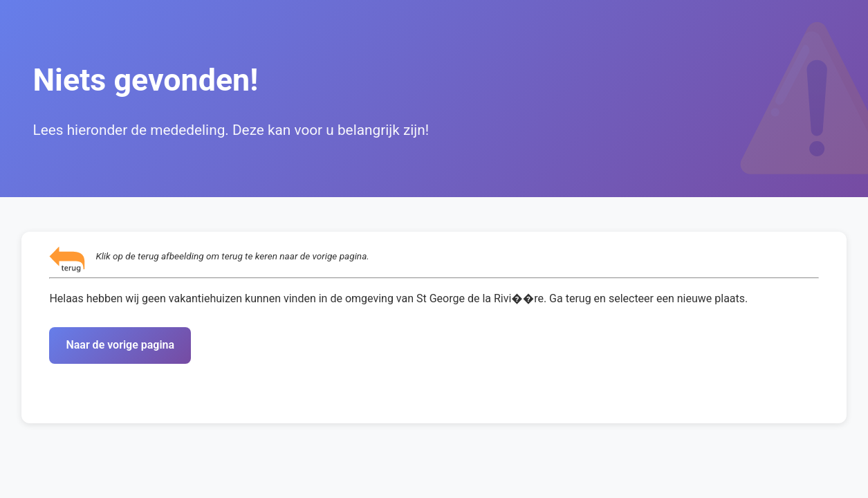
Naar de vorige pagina (120, 345)
